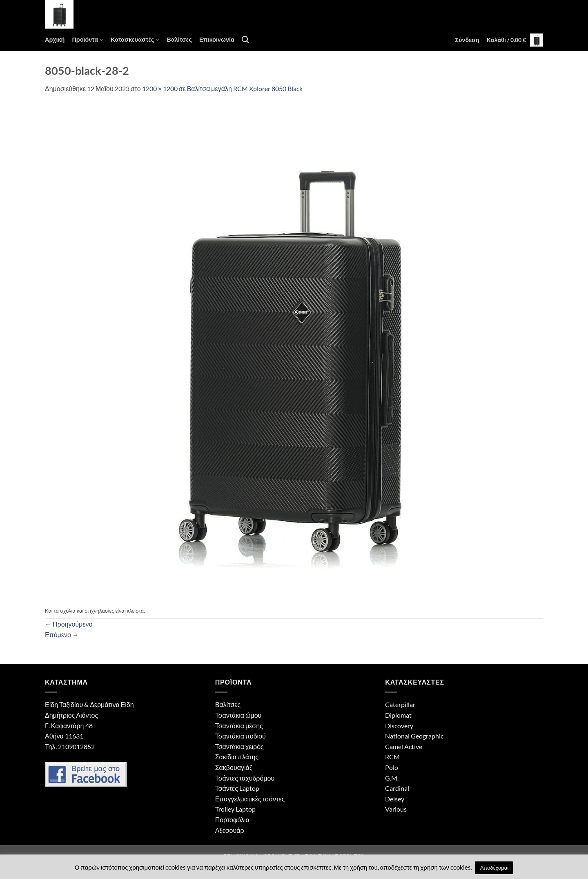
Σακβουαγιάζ (234, 767)
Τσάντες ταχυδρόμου (245, 778)
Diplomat (398, 715)
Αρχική (55, 39)
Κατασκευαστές (135, 40)
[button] (467, 40)
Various (396, 809)
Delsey (395, 799)
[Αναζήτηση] (245, 40)
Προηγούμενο (69, 624)
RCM (392, 757)
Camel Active (404, 746)
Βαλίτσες (179, 39)
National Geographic (414, 736)
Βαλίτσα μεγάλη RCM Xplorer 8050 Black (245, 88)
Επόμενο (62, 635)
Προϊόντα (88, 40)
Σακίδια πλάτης (237, 757)
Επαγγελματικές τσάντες (250, 799)
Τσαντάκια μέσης (239, 726)
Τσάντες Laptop (237, 788)
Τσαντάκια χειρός (239, 746)
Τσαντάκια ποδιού (241, 736)
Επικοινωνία (217, 39)
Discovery (399, 726)
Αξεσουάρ (230, 830)
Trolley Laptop (235, 809)
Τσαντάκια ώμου (238, 715)
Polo (392, 767)
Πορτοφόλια (232, 820)
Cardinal (397, 788)
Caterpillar (400, 704)
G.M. (392, 778)
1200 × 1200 (160, 88)
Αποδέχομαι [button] (494, 868)
